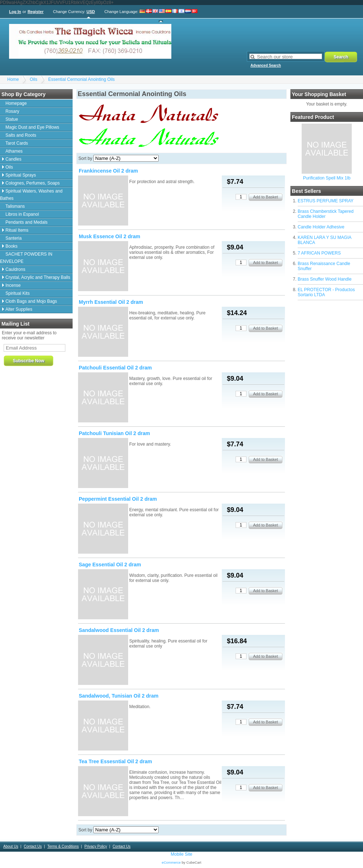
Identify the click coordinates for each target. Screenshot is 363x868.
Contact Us (33, 846)
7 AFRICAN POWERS (319, 253)
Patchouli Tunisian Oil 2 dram (114, 433)
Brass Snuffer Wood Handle (325, 279)
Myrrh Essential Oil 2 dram (111, 302)
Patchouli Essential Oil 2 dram (115, 368)
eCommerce (171, 862)
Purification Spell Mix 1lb (327, 178)
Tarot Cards (17, 143)
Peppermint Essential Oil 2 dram (118, 499)
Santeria (14, 238)
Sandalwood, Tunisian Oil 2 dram (119, 696)
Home (13, 79)
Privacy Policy (95, 846)
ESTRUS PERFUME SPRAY (326, 201)
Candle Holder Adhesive (321, 227)
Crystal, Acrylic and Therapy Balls (38, 277)
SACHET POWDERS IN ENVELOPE (26, 258)
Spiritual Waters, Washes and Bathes (31, 195)
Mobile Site (181, 854)
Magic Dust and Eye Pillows (32, 127)
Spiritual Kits (18, 293)
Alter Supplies (19, 309)
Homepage (16, 103)
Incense (13, 285)
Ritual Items (17, 230)
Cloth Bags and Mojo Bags (31, 301)
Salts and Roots (21, 135)
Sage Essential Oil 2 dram (110, 565)
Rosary (12, 111)
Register (36, 12)
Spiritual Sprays (21, 175)
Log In (15, 12)
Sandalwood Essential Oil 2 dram (119, 630)
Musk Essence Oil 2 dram (109, 236)
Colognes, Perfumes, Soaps (32, 183)
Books (11, 246)
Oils (34, 79)
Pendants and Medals (26, 222)
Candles (13, 159)
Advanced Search (266, 65)
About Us (11, 846)
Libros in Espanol (22, 214)
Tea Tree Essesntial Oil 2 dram (115, 761)
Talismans (15, 206)
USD (91, 12)
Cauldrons (15, 269)
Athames (14, 151)
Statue (12, 119)
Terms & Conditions (63, 846)
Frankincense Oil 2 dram (108, 171)
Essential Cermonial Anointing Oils (81, 79)
